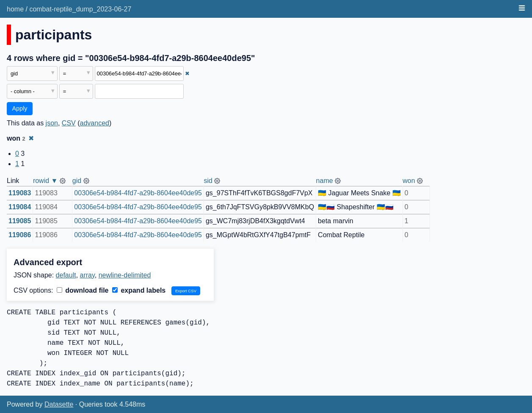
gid (77, 181)
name (325, 181)
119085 (20, 221)
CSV (69, 123)
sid (208, 181)
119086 (20, 235)
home (15, 9)
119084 (20, 207)
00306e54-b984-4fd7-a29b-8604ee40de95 (138, 193)
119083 (20, 193)
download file (83, 290)
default (66, 275)
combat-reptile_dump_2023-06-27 (80, 9)
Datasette (59, 404)
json (52, 123)
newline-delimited (125, 275)
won (409, 181)
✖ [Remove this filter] (187, 73)
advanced (95, 123)
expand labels (139, 290)
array (87, 275)
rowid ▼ (45, 181)
